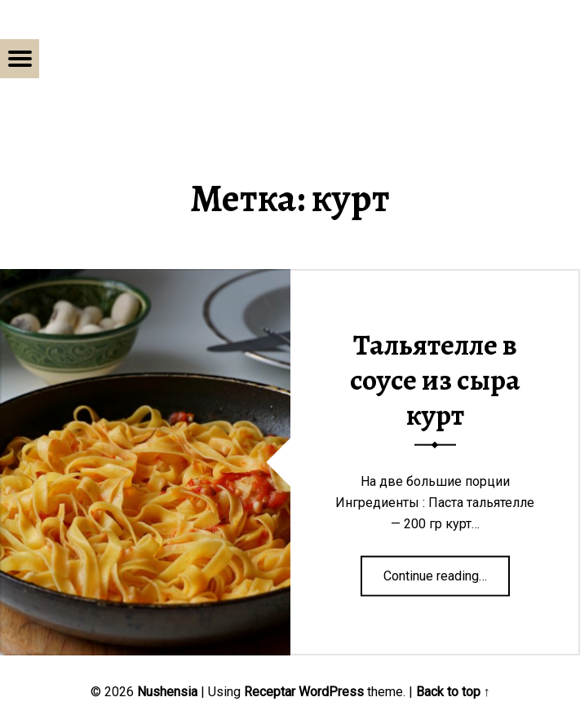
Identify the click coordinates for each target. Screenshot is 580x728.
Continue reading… (447, 570)
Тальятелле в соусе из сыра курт (435, 379)
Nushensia (167, 692)
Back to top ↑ (453, 692)
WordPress (331, 692)
